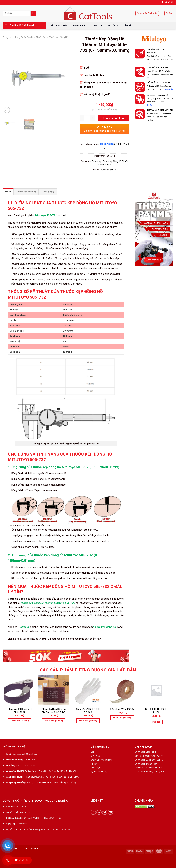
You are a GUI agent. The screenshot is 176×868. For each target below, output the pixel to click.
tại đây (61, 215)
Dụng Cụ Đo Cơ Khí (24, 37)
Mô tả (8, 192)
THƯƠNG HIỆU (79, 25)
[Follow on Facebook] (163, 2)
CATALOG (97, 25)
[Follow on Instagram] (166, 2)
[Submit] (33, 13)
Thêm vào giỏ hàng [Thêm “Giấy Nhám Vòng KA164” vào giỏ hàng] (122, 718)
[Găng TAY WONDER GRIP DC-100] (88, 690)
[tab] (8, 192)
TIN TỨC (112, 25)
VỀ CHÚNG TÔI (59, 25)
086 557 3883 (107, 144)
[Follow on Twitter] (169, 2)
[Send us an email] (172, 2)
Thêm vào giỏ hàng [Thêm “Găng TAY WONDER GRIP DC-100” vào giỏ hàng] (88, 721)
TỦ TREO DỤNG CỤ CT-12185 (156, 710)
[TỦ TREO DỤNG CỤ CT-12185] (156, 690)
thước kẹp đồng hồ (109, 170)
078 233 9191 (29, 766)
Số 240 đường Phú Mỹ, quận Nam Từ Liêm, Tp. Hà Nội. (51, 771)
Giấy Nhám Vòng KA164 (122, 709)
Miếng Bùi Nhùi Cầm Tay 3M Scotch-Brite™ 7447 (54, 710)
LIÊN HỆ (127, 25)
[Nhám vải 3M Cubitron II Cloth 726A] (20, 690)
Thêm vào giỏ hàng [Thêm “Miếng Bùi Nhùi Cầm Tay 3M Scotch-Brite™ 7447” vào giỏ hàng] (54, 721)
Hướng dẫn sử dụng (26, 192)
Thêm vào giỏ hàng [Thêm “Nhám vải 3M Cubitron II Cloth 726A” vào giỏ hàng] (20, 721)
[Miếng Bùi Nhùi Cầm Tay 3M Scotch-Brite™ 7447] (54, 690)
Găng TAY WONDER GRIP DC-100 (88, 710)
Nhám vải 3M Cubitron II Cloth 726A (20, 710)
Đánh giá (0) (48, 192)
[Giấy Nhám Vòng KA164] (122, 690)
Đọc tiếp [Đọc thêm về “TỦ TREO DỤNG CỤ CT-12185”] (156, 722)
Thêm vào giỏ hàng (113, 118)
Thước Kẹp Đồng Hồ (59, 37)
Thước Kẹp (41, 37)
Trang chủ (7, 37)
